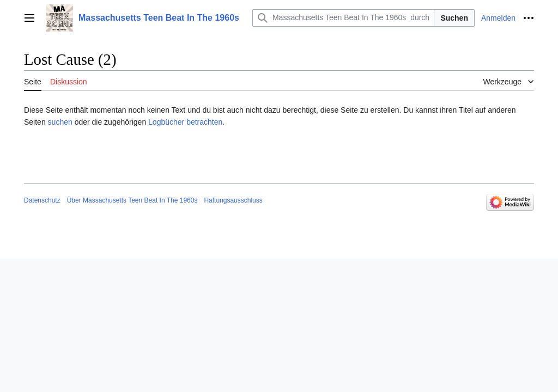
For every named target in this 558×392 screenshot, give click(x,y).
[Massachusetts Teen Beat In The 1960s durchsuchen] (343, 18)
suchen (60, 122)
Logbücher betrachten (185, 122)
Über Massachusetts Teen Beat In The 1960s (132, 200)
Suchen (454, 18)
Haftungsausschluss (233, 200)
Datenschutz (42, 200)
